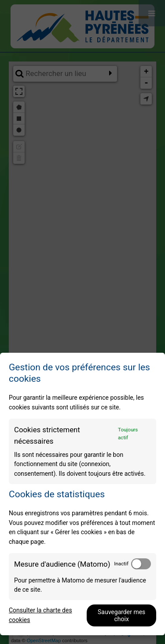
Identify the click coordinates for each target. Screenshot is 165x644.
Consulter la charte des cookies (40, 615)
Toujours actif (128, 434)
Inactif (121, 564)
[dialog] (82, 494)
